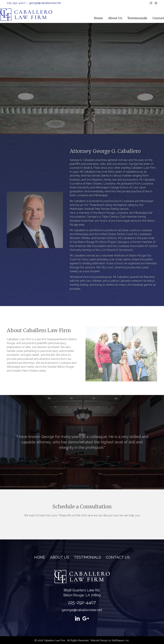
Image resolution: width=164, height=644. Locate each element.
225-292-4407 (16, 3)
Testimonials (87, 557)
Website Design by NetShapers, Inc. (110, 640)
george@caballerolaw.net (45, 3)
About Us (148, 18)
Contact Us (118, 557)
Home (132, 18)
